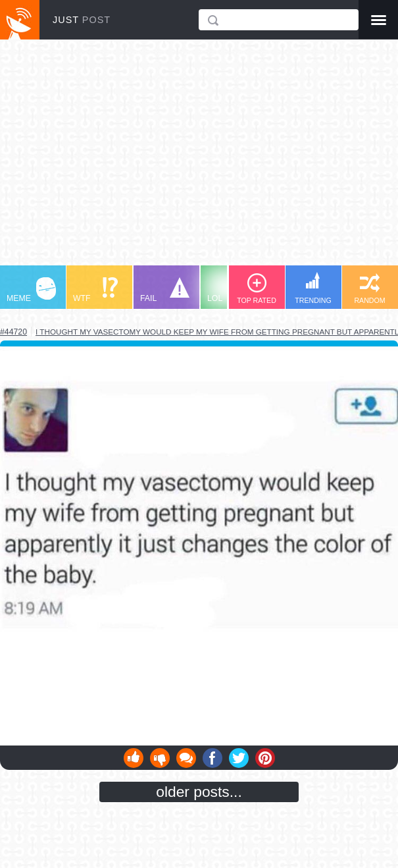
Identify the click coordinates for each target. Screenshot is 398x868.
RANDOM (369, 289)
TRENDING (313, 288)
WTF (95, 290)
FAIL (165, 290)
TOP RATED (257, 289)
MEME (31, 290)
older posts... (199, 792)
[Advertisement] (199, 159)
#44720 (13, 332)
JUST (82, 20)
